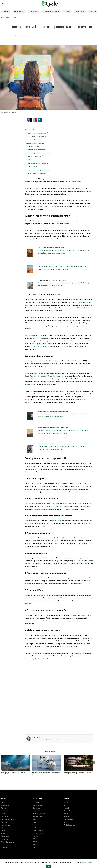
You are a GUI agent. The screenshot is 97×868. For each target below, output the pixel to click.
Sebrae (38, 188)
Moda (3, 845)
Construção (36, 802)
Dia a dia (4, 822)
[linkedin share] (39, 120)
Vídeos (6, 11)
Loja (66, 805)
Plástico (35, 836)
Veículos (35, 839)
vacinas (70, 558)
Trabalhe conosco (70, 825)
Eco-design (5, 839)
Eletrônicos (36, 808)
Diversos (35, 847)
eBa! (3, 828)
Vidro (34, 845)
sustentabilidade (76, 182)
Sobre (66, 802)
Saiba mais (91, 862)
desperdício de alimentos (37, 504)
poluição (60, 598)
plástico (65, 504)
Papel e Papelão (38, 830)
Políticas (67, 817)
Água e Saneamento (7, 842)
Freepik (14, 112)
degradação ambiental (40, 347)
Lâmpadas (36, 811)
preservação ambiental (32, 638)
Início (3, 18)
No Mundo (4, 834)
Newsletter (68, 811)
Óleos (35, 828)
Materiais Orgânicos (39, 817)
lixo (26, 598)
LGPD (66, 822)
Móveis (35, 822)
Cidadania (4, 848)
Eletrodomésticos (38, 805)
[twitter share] (31, 120)
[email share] (34, 120)
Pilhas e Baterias (38, 833)
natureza (55, 635)
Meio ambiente (6, 825)
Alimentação (80, 11)
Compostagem (19, 11)
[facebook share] (28, 120)
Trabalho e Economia (12, 18)
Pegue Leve (5, 836)
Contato (67, 814)
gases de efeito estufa (56, 506)
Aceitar (49, 866)
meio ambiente (43, 338)
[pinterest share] (36, 120)
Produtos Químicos (39, 814)
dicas (51, 469)
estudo (29, 221)
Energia (67, 11)
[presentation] (93, 763)
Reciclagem (34, 11)
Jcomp (9, 112)
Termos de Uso (69, 819)
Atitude (3, 831)
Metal (34, 819)
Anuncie (67, 808)
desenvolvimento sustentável (46, 364)
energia (53, 504)
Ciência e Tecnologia (8, 819)
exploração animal (60, 521)
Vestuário (36, 842)
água (47, 504)
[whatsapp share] (41, 120)
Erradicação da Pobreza (51, 11)
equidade (28, 385)
